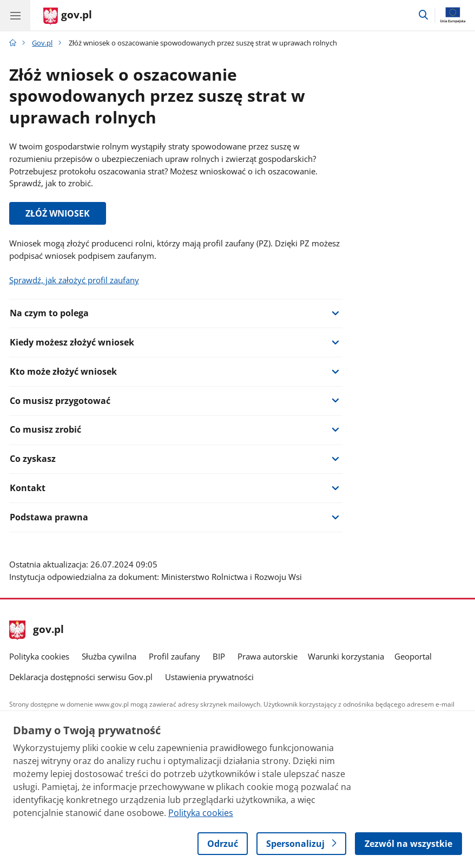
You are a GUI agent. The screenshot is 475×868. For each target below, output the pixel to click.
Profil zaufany (174, 656)
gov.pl (37, 630)
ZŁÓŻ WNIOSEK (58, 213)
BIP (219, 656)
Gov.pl (42, 43)
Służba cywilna (109, 656)
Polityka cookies (39, 656)
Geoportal (413, 656)
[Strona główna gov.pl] (68, 16)
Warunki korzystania (346, 656)
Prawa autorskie (268, 656)
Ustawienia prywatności (209, 677)
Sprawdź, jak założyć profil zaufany (74, 280)
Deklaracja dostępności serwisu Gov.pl (81, 677)
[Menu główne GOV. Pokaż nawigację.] (15, 15)
